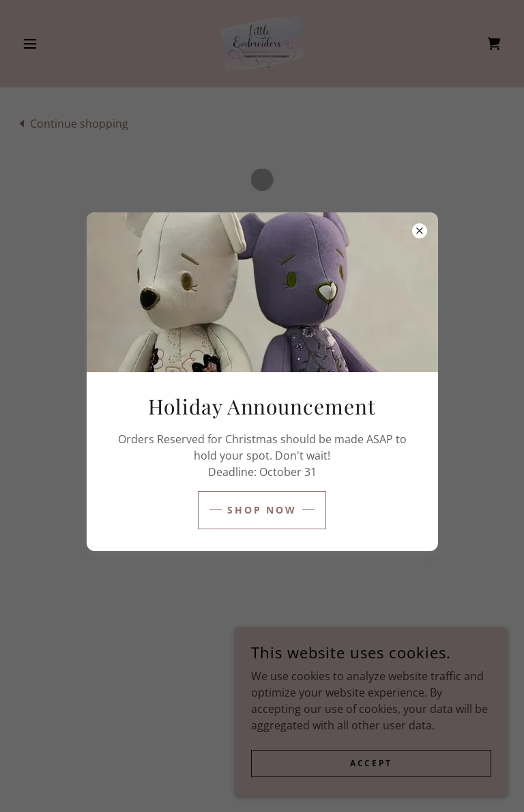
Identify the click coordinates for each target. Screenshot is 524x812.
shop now (262, 510)
